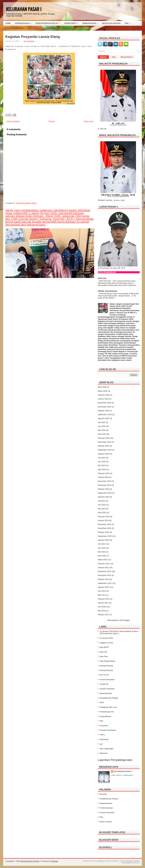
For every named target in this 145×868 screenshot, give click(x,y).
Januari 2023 (103, 520)
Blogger (127, 620)
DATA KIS (102, 278)
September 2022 (105, 536)
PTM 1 (102, 735)
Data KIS (103, 652)
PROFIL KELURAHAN (107, 291)
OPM (102, 703)
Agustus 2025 (104, 418)
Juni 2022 (102, 548)
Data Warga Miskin (107, 661)
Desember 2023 (104, 481)
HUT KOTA (104, 675)
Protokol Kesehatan (108, 730)
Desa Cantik (35, 27)
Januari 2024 (103, 477)
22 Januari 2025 (106, 638)
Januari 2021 (103, 603)
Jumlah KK (104, 684)
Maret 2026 (103, 391)
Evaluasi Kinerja (106, 666)
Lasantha (115, 861)
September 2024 (105, 450)
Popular (103, 57)
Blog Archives (127, 57)
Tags (114, 57)
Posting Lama (88, 121)
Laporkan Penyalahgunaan (115, 760)
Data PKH (104, 656)
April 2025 (102, 434)
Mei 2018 (102, 611)
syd (101, 744)
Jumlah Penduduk (107, 689)
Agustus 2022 (104, 540)
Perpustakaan (105, 716)
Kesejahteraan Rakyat (49, 23)
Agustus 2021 (104, 587)
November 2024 (104, 442)
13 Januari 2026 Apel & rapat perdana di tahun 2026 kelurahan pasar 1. (119, 632)
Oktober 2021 (103, 579)
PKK (128, 23)
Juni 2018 (102, 607)
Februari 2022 (104, 564)
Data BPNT (104, 647)
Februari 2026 (104, 395)
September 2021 (105, 583)
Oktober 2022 (103, 532)
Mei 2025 (102, 430)
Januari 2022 (103, 568)
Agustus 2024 (104, 454)
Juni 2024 (102, 462)
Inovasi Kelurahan (111, 23)
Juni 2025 (102, 426)
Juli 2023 (102, 501)
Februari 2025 (104, 438)
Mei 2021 (102, 595)
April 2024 (102, 469)
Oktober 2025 (103, 411)
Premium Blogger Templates (130, 861)
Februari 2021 (104, 599)
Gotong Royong (106, 670)
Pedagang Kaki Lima (108, 707)
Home (8, 23)
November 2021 (104, 575)
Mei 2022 (102, 552)
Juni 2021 (102, 591)
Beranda (52, 121)
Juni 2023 (102, 505)
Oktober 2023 (103, 489)
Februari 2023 (104, 517)
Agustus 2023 (104, 497)
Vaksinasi (103, 753)
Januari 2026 (103, 399)
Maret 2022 (103, 560)
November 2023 (104, 485)
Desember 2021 (104, 571)
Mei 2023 (102, 509)
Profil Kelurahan (14, 28)
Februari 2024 (104, 473)
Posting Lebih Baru (13, 121)
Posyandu (104, 726)
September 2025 (105, 414)
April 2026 (102, 387)
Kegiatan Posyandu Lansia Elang (33, 37)
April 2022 (102, 556)
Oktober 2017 (103, 615)
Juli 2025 (102, 422)
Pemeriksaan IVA (107, 712)
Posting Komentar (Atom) (26, 203)
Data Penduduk (53, 28)
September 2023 (105, 493)
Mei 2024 (102, 465)
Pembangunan (91, 23)
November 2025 (104, 407)
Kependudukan (24, 23)
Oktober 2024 (103, 446)
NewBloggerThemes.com (131, 863)
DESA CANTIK (106, 822)
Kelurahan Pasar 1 (123, 771)
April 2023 (102, 513)
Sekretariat (72, 23)
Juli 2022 (102, 544)
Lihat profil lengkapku (122, 775)
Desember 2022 (104, 524)
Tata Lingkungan (106, 749)
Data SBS (70, 27)
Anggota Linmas (106, 643)
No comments (29, 41)
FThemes (94, 861)
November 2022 (104, 528)
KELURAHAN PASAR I (24, 9)
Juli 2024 (102, 458)
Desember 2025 (104, 403)
